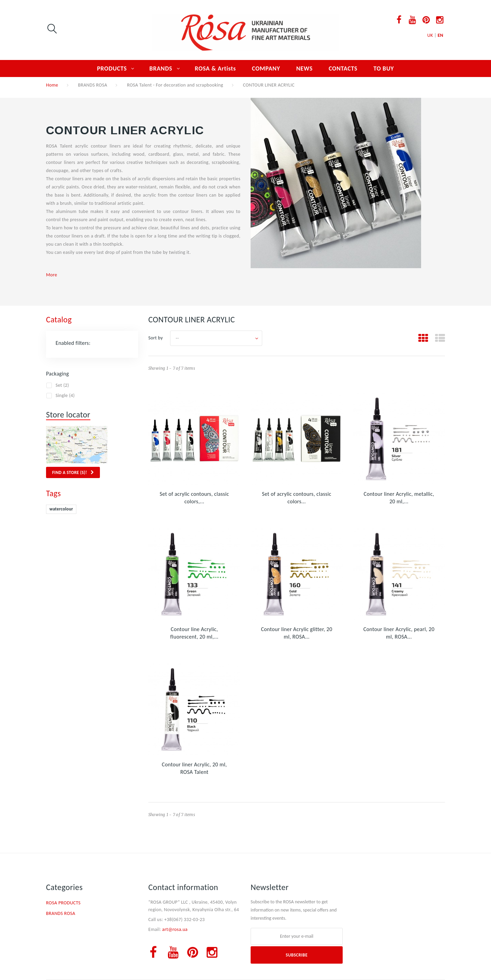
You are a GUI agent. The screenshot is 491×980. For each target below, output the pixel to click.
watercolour (61, 509)
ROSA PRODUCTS (63, 903)
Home (52, 85)
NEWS (304, 68)
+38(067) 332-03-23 (185, 920)
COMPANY (266, 68)
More (51, 275)
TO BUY (384, 68)
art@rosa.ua (175, 929)
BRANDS (161, 68)
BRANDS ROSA (93, 85)
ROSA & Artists (215, 68)
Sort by (156, 338)
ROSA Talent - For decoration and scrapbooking (175, 85)
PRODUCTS (112, 68)
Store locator (68, 415)
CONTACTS (343, 68)
